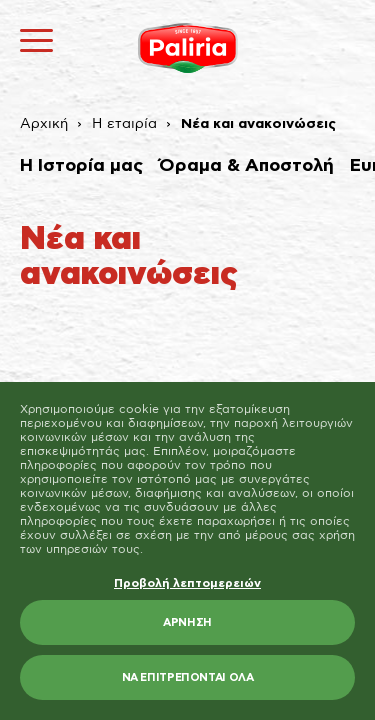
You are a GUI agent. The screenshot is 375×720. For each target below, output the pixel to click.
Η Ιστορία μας (81, 166)
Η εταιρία (124, 124)
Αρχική (44, 124)
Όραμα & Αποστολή (246, 166)
